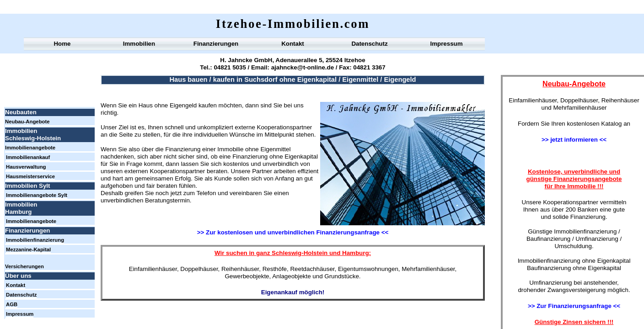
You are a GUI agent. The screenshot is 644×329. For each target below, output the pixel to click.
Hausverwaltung (26, 167)
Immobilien (139, 44)
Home (62, 44)
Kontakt (293, 44)
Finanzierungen (216, 44)
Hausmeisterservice (30, 176)
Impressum (446, 44)
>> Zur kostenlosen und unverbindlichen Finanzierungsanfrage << (293, 232)
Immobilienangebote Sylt (37, 195)
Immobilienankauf (28, 157)
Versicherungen (24, 266)
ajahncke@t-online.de (302, 67)
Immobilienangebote (30, 148)
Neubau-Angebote (27, 122)
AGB (12, 304)
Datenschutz (369, 44)
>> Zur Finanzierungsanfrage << (574, 306)
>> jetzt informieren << (574, 140)
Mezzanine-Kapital (28, 249)
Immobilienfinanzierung (35, 240)
